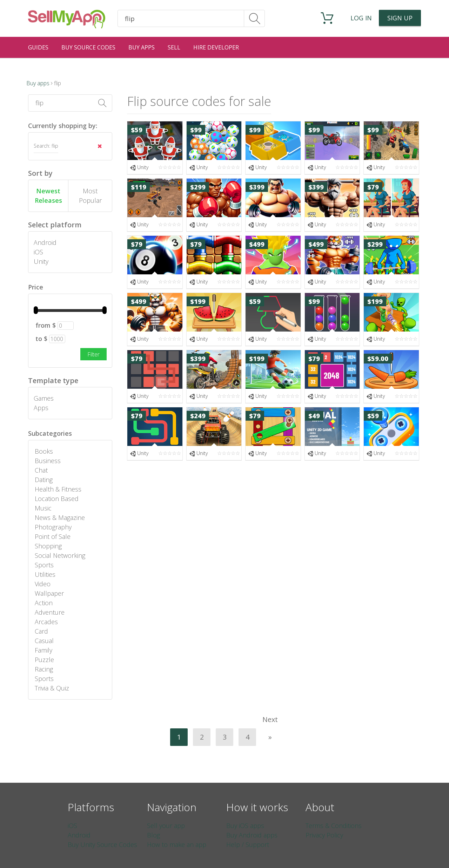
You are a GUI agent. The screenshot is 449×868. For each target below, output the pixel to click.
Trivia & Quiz (52, 688)
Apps (41, 408)
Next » (270, 722)
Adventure (50, 612)
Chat (41, 470)
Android (45, 242)
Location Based (57, 499)
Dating (44, 480)
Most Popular (90, 196)
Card (41, 631)
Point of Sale (53, 536)
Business (48, 461)
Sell (174, 47)
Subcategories (50, 433)
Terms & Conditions (334, 826)
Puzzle (44, 660)
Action (44, 603)
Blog (153, 835)
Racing (44, 669)
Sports (44, 565)
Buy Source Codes (88, 47)
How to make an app (177, 844)
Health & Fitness (58, 489)
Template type (53, 381)
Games (44, 398)
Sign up (400, 18)
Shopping (48, 546)
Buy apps (38, 83)
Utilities (45, 574)
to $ (41, 339)
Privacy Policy (324, 835)
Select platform (55, 225)
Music (43, 508)
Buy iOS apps (245, 826)
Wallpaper (49, 593)
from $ (46, 325)
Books (44, 451)
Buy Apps (142, 47)
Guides (38, 47)
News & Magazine (60, 518)
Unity (41, 261)
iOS (38, 252)
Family (43, 650)
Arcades (46, 622)
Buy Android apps (252, 835)
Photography (53, 527)
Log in (361, 18)
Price (36, 287)
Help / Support (248, 844)
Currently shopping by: (63, 126)
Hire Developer (216, 47)
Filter (93, 354)
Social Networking (60, 555)
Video (43, 584)
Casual (44, 641)
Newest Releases (48, 196)
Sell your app (166, 826)
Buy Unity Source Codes (102, 844)
